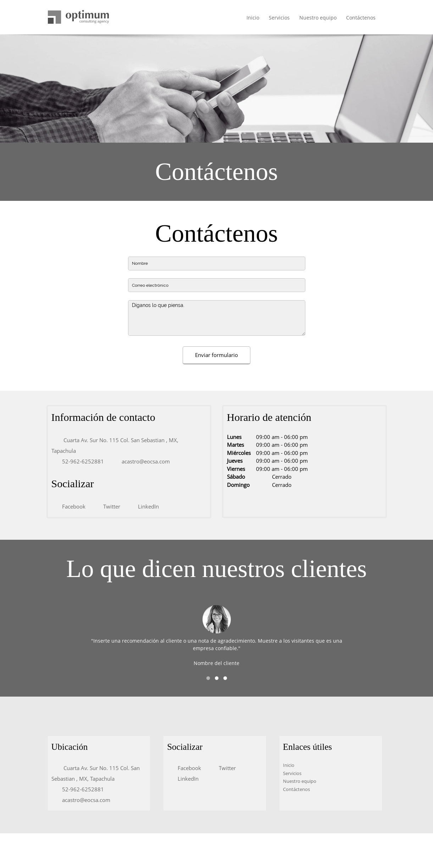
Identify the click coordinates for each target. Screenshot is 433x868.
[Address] (129, 445)
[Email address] (144, 461)
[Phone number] (81, 461)
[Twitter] (110, 506)
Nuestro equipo (300, 781)
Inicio (289, 765)
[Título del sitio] (78, 17)
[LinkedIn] (147, 506)
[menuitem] (253, 18)
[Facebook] (72, 506)
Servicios (292, 773)
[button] (208, 678)
